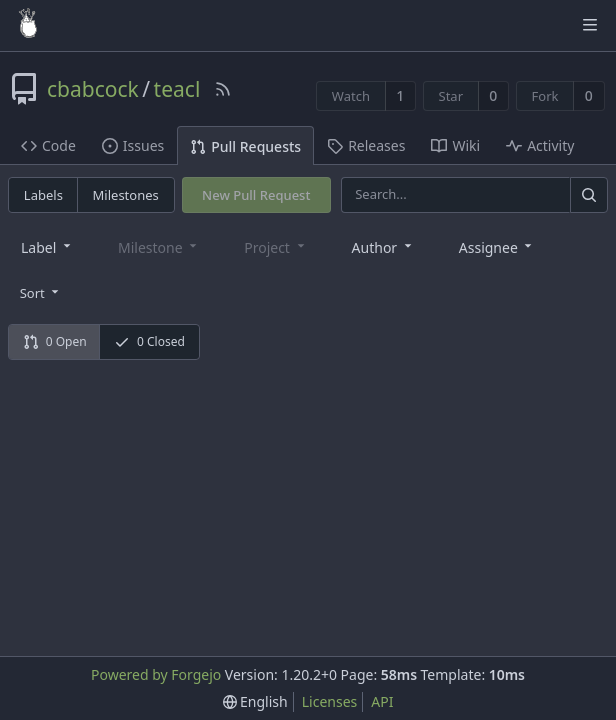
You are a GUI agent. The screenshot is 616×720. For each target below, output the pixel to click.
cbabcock (93, 89)
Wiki (455, 145)
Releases (366, 145)
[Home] (28, 25)
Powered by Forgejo (156, 674)
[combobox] (47, 246)
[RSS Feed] (223, 89)
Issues (133, 145)
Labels (43, 195)
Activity (540, 145)
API (382, 701)
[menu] (41, 292)
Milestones (126, 195)
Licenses (330, 701)
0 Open (55, 341)
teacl (177, 89)
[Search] (589, 194)
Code (48, 145)
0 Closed (149, 341)
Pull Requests (245, 146)
